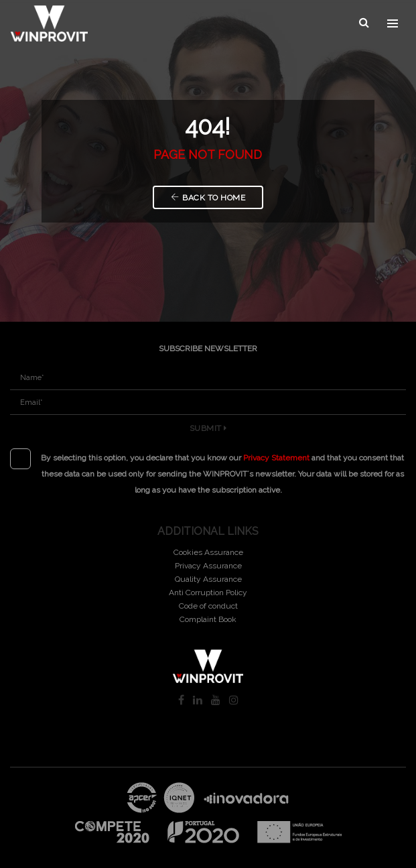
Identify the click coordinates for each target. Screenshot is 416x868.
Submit (208, 428)
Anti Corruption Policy (208, 593)
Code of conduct (208, 606)
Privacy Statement (276, 458)
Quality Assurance (208, 579)
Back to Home (208, 198)
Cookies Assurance (208, 552)
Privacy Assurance (208, 566)
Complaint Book (208, 619)
